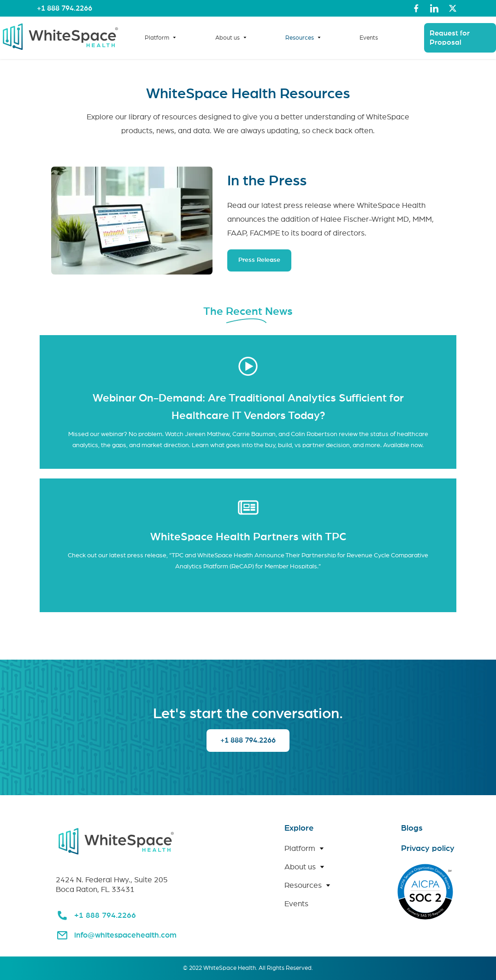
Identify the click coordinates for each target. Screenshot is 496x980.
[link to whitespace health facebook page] (416, 8)
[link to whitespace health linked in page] (434, 8)
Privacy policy (428, 849)
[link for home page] (60, 51)
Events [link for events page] (369, 38)
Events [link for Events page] (296, 904)
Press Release (259, 260)
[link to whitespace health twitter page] (453, 8)
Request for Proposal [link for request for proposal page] (450, 38)
